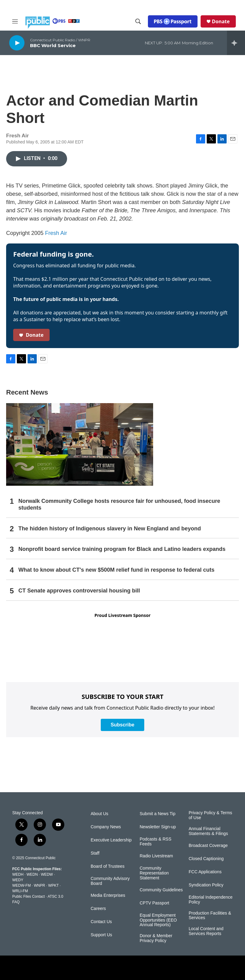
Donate (221, 21)
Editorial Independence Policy (211, 900)
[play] (17, 43)
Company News (106, 827)
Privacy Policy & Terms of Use (210, 815)
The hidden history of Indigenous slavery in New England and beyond (110, 529)
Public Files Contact (28, 896)
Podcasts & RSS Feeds (156, 842)
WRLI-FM (20, 891)
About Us (100, 814)
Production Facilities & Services (210, 916)
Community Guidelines (161, 890)
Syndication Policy (206, 885)
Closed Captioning (206, 859)
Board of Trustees (108, 866)
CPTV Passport (154, 903)
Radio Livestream (156, 856)
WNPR (39, 885)
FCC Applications (205, 872)
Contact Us (101, 922)
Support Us (101, 935)
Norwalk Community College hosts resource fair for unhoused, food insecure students (119, 504)
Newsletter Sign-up (158, 827)
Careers (98, 909)
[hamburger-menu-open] (15, 21)
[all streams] (236, 43)
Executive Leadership (111, 840)
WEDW (47, 874)
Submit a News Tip (158, 814)
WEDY (18, 880)
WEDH (18, 874)
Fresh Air (56, 233)
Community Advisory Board (110, 881)
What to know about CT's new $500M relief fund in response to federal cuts (116, 570)
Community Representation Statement (154, 873)
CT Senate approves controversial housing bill (79, 591)
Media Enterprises (108, 895)
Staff (95, 853)
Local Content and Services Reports (206, 931)
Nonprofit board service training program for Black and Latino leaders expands (122, 549)
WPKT (53, 885)
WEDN (32, 874)
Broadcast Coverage (208, 846)
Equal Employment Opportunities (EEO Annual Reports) (158, 920)
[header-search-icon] (138, 21)
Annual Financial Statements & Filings (208, 831)
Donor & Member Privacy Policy (156, 938)
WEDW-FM (21, 885)
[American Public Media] (163, 968)
